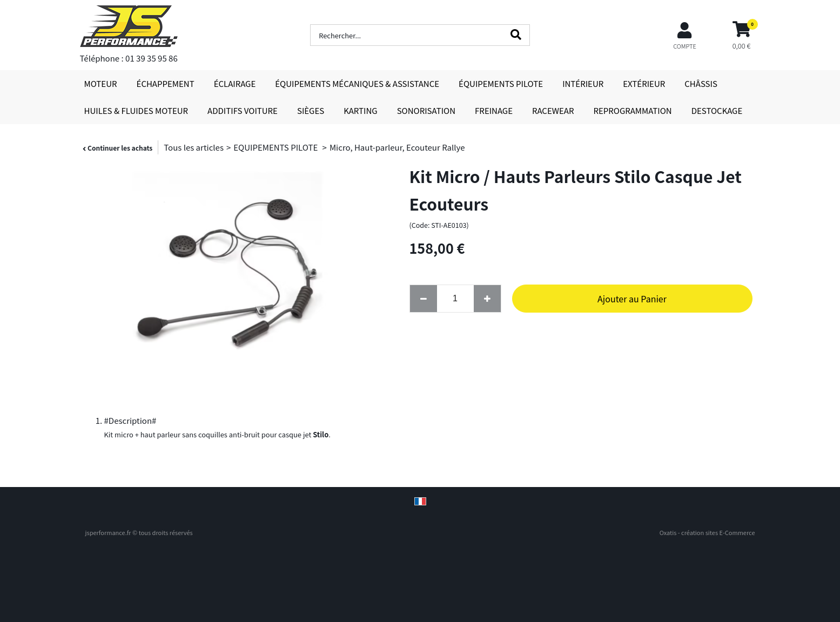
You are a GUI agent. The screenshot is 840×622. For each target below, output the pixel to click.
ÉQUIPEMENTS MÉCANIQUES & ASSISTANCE (357, 83)
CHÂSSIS (701, 83)
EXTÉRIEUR (644, 83)
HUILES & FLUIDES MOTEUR (136, 110)
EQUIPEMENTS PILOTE (276, 147)
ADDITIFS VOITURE (243, 110)
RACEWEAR (553, 110)
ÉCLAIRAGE (235, 83)
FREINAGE (494, 110)
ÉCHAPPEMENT (166, 83)
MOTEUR (101, 83)
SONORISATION (426, 110)
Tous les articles (194, 147)
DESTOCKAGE (717, 110)
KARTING (360, 110)
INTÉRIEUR (583, 83)
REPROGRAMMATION (632, 110)
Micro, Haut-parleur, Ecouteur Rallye (397, 147)
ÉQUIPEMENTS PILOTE (501, 83)
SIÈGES (311, 110)
